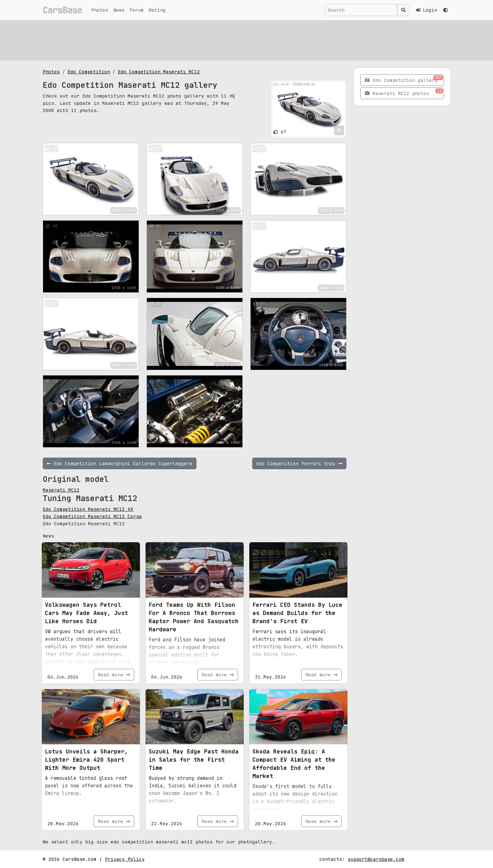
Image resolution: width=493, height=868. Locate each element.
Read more (114, 675)
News (119, 10)
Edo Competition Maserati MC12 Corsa (92, 516)
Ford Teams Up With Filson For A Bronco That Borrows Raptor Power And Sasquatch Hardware (194, 617)
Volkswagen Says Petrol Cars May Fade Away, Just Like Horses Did (86, 613)
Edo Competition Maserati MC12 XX (88, 509)
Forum (137, 10)
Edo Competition (89, 72)
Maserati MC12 (61, 490)
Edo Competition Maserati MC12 (159, 72)
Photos (100, 10)
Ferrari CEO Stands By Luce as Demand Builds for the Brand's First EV (297, 613)
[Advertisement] (231, 39)
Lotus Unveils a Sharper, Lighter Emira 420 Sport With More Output (86, 760)
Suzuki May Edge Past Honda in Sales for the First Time (194, 760)
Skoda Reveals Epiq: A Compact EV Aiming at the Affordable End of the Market (294, 764)
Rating (157, 10)
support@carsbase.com (376, 859)
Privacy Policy (125, 859)
